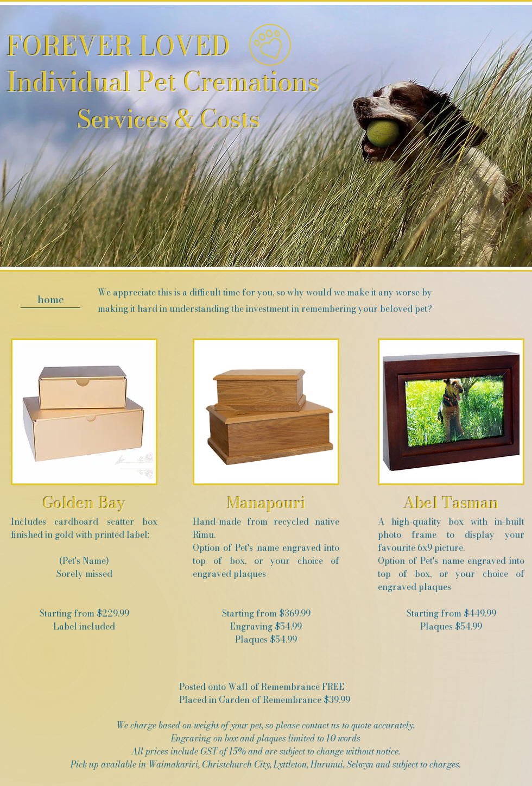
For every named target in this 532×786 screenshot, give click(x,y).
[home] (50, 300)
